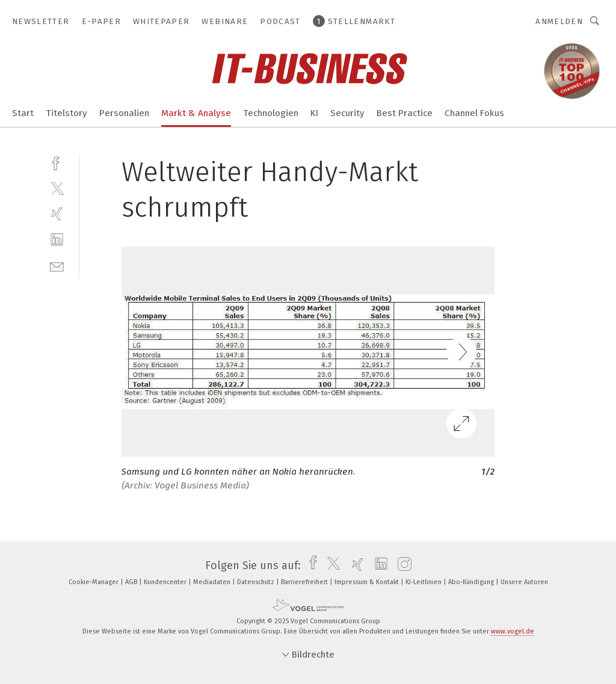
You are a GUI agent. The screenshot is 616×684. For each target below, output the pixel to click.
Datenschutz (257, 582)
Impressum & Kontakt (368, 582)
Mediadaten (213, 582)
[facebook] (57, 162)
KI (314, 113)
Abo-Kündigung (472, 582)
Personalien (124, 113)
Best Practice (405, 113)
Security (347, 113)
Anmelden (559, 21)
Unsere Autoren (524, 582)
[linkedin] (57, 240)
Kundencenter (166, 582)
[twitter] (57, 188)
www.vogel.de (513, 631)
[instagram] (402, 565)
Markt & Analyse (196, 113)
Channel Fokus (474, 113)
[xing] (57, 214)
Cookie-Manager (94, 582)
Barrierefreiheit (305, 582)
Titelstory (66, 113)
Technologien (271, 113)
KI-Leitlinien (424, 582)
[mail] (57, 266)
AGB (132, 582)
